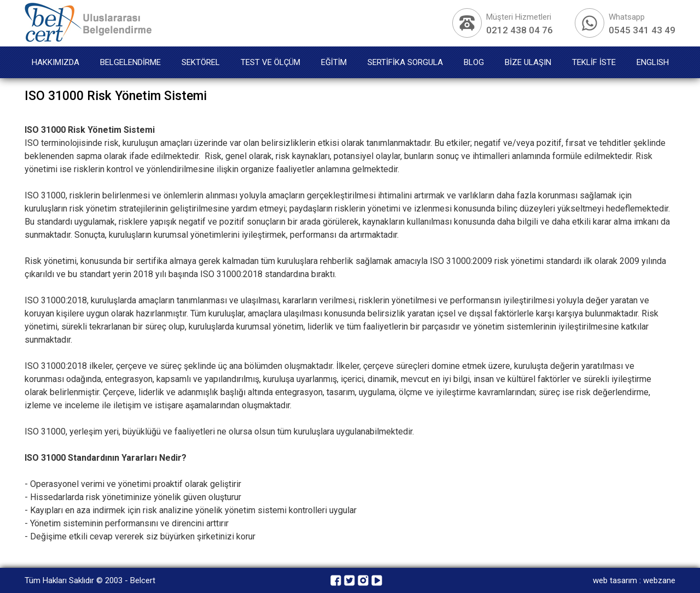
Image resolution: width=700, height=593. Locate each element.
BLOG (474, 62)
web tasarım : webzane (634, 580)
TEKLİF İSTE (594, 62)
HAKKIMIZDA (56, 62)
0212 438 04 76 (520, 30)
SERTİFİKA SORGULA (405, 62)
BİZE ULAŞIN (528, 62)
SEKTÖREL (201, 62)
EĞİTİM (334, 62)
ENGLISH (653, 62)
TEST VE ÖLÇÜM (270, 62)
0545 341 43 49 (642, 30)
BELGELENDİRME (130, 62)
